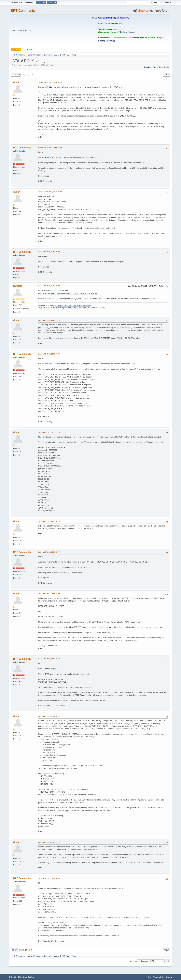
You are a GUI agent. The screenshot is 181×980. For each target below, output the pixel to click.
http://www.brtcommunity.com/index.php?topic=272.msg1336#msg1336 (68, 293)
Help (150, 977)
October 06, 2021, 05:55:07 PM (49, 432)
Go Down (16, 75)
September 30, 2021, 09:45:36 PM (50, 192)
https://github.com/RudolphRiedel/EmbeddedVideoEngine (83, 308)
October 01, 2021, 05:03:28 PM (49, 252)
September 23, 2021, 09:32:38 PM (50, 82)
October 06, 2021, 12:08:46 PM (49, 354)
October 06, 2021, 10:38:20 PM (49, 521)
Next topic (164, 67)
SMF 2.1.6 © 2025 (15, 977)
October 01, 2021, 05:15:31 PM (49, 286)
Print (166, 75)
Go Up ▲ (169, 977)
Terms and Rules (159, 977)
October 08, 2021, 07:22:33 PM (49, 716)
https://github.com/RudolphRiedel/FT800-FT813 (73, 305)
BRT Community (23, 11)
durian (17, 82)
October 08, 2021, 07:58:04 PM (49, 842)
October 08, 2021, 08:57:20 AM (49, 659)
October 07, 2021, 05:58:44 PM (49, 594)
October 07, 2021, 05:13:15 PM (49, 552)
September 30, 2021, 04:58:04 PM (50, 148)
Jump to (133, 961)
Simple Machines (28, 977)
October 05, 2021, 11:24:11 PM (49, 320)
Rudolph (18, 286)
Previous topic (151, 67)
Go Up (14, 950)
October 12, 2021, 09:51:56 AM (49, 878)
